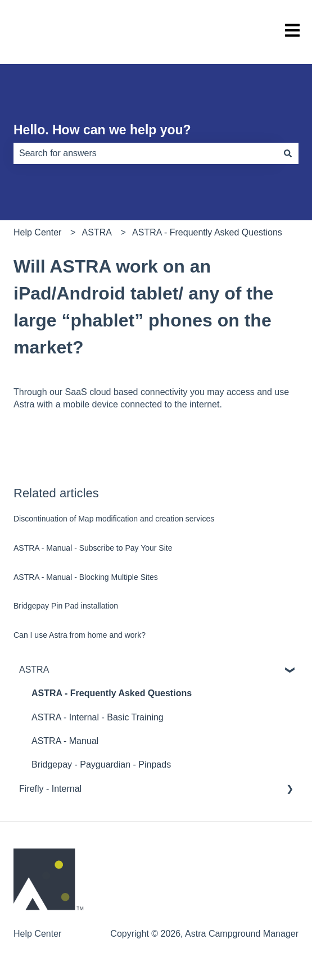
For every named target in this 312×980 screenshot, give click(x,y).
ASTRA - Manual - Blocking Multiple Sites (86, 577)
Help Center (37, 232)
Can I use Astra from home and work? (80, 635)
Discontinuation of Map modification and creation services (114, 519)
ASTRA (97, 232)
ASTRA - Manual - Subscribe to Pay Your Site (93, 548)
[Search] (288, 153)
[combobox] (145, 153)
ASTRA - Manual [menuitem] (65, 741)
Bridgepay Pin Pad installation (66, 606)
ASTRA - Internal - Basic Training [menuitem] (98, 717)
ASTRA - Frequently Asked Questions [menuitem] (112, 693)
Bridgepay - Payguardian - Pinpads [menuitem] (101, 765)
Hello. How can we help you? (102, 130)
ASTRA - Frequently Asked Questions (207, 232)
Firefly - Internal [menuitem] (50, 789)
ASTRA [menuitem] (34, 670)
